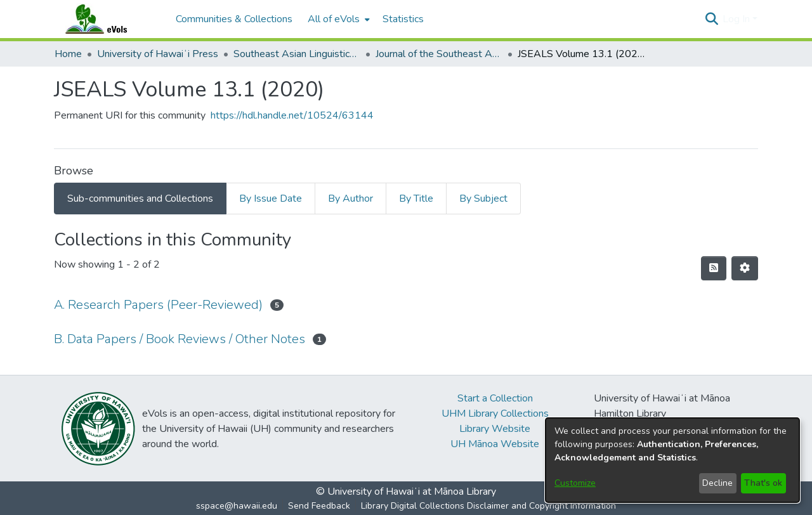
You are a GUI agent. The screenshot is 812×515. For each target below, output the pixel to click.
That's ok (763, 483)
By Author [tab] (350, 199)
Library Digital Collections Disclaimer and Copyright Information (488, 506)
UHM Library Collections (495, 414)
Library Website (495, 429)
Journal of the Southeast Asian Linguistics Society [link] (439, 54)
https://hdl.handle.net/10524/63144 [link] (292, 115)
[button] (711, 19)
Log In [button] (737, 19)
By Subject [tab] (483, 199)
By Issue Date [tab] (271, 199)
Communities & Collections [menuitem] (234, 19)
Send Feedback (319, 506)
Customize (575, 483)
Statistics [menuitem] (403, 19)
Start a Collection (495, 398)
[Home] (108, 19)
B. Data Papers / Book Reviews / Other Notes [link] (180, 339)
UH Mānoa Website (495, 444)
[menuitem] (337, 19)
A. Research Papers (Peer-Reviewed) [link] (158, 305)
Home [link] (68, 54)
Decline (717, 483)
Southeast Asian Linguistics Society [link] (297, 54)
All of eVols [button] (334, 19)
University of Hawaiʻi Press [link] (158, 54)
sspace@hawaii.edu (237, 506)
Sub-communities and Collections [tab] (140, 199)
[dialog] (672, 460)
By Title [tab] (416, 199)
